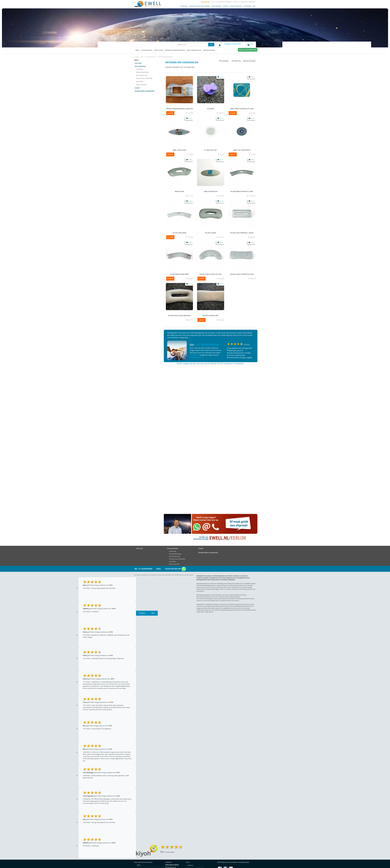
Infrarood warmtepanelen (175, 50)
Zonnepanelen (147, 50)
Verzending (247, 6)
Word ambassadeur (194, 50)
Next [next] (153, 613)
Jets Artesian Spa (142, 75)
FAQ (254, 6)
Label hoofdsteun (211, 191)
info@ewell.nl (194, 355)
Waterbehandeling (142, 72)
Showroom (184, 6)
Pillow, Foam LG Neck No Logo (211, 274)
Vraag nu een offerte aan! (248, 50)
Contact (226, 6)
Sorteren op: (244, 61)
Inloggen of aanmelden (233, 44)
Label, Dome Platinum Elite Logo (242, 109)
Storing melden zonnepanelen (145, 91)
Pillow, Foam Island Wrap (179, 274)
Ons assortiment (140, 66)
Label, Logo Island (179, 150)
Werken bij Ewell (209, 50)
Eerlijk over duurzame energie (200, 6)
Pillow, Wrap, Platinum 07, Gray (242, 191)
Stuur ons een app (176, 569)
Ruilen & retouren (236, 6)
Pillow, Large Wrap (179, 233)
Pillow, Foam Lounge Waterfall (179, 316)
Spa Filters (140, 81)
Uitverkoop (140, 69)
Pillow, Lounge (211, 233)
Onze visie (138, 63)
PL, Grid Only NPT (211, 150)
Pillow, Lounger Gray (211, 316)
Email (159, 569)
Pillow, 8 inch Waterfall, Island (242, 233)
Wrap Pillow (179, 191)
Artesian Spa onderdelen (144, 78)
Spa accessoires (141, 85)
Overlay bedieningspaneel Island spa (179, 109)
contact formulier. (196, 357)
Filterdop (211, 109)
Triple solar (159, 50)
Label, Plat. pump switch (242, 150)
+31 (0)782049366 (207, 345)
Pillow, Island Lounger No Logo (242, 274)
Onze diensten (216, 6)
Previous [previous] (142, 613)
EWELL (138, 50)
